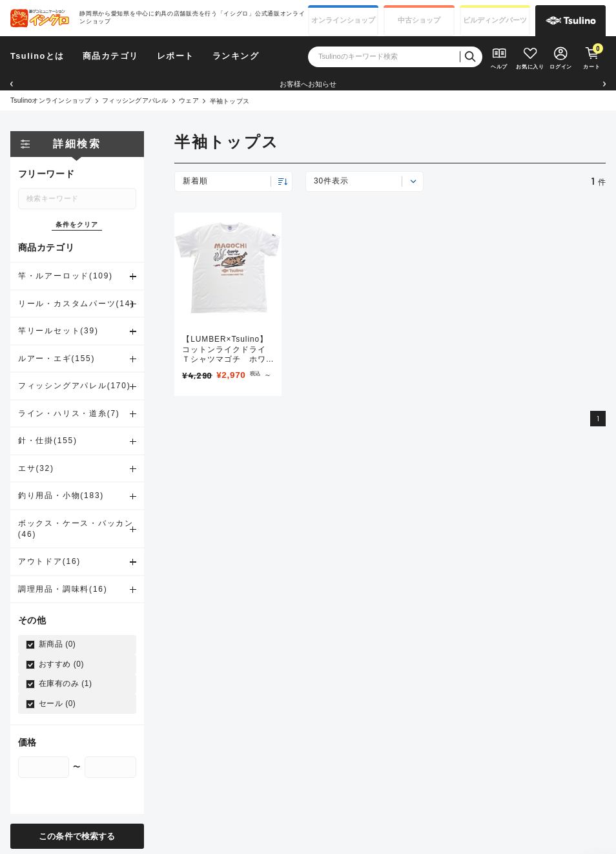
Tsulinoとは (37, 56)
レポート (176, 56)
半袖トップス (230, 101)
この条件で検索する (77, 836)
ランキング (236, 56)
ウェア (189, 100)
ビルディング (495, 20)
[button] (12, 84)
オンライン (343, 20)
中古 (419, 20)
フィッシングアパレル (135, 100)
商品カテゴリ (111, 56)
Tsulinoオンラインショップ (51, 100)
